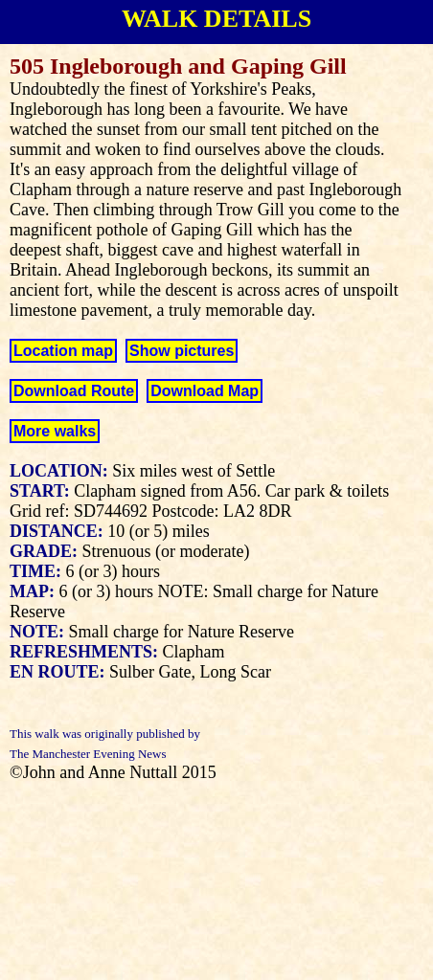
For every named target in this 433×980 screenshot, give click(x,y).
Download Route (74, 391)
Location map (63, 351)
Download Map (205, 391)
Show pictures (182, 351)
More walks (55, 431)
